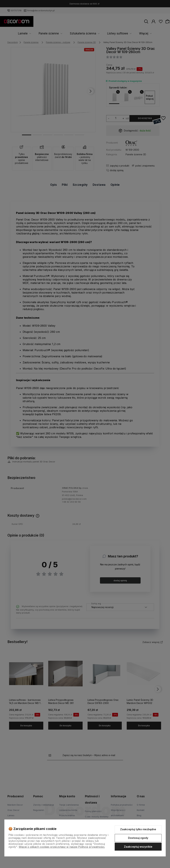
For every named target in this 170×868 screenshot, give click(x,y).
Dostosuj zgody (138, 838)
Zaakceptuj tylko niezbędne (138, 829)
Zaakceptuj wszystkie (138, 847)
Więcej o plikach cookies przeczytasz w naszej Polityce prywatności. (62, 847)
